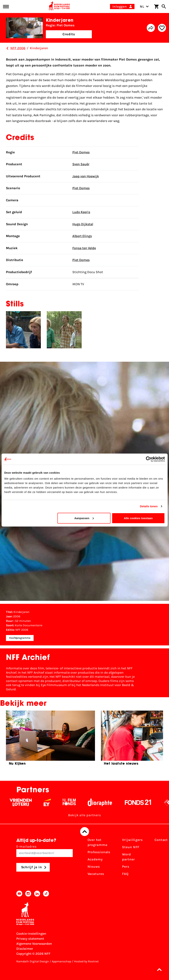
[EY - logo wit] (52, 802)
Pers (126, 867)
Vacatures (96, 874)
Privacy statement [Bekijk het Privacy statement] (30, 939)
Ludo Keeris (81, 212)
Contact (161, 840)
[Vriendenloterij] (26, 802)
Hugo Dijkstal (83, 224)
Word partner (128, 857)
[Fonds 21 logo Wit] (143, 802)
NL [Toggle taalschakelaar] (144, 6)
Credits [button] (69, 34)
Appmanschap (61, 961)
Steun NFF (131, 847)
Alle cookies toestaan (138, 518)
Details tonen (149, 506)
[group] (50, 740)
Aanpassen (84, 518)
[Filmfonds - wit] (74, 802)
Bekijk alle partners (84, 815)
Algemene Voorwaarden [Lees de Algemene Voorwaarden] (34, 944)
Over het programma (97, 843)
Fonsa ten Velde (84, 248)
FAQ (125, 874)
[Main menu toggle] (6, 7)
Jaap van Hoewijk (86, 176)
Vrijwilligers (132, 840)
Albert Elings (82, 236)
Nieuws (94, 867)
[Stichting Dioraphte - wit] (105, 802)
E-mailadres (45, 851)
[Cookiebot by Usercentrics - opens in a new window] (149, 459)
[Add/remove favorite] (162, 28)
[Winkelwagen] (156, 6)
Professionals (99, 852)
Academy (95, 859)
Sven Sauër (81, 164)
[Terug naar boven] (85, 832)
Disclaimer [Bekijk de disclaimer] (25, 949)
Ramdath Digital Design (33, 961)
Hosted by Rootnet (86, 961)
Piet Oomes (81, 152)
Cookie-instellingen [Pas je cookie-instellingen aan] (31, 934)
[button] (160, 970)
